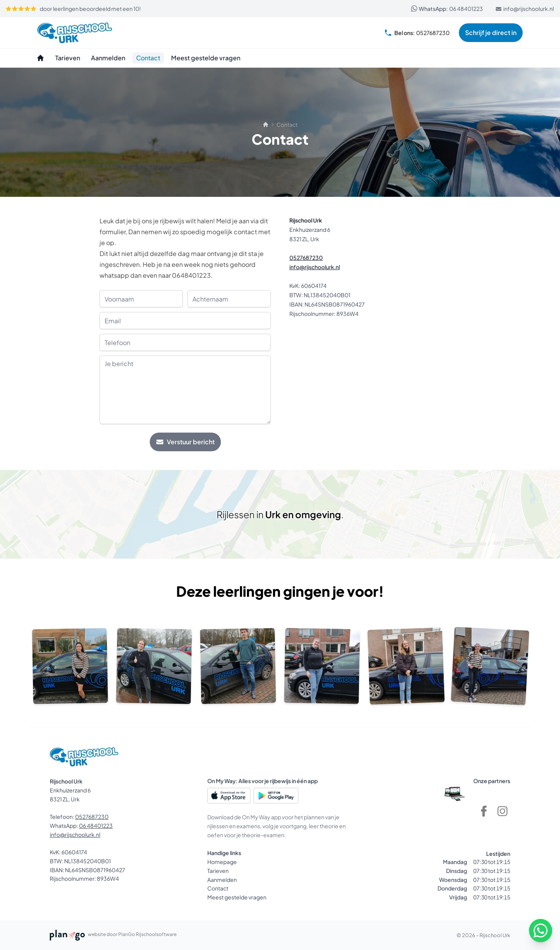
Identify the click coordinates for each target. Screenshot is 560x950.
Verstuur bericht (185, 442)
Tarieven (218, 871)
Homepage (222, 862)
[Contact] (148, 58)
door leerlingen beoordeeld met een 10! (73, 9)
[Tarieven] (68, 58)
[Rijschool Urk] (75, 33)
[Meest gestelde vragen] (206, 58)
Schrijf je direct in (491, 32)
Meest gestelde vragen (237, 897)
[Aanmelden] (108, 58)
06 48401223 (447, 9)
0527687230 (417, 33)
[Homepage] (40, 58)
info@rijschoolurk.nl (525, 9)
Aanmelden (222, 880)
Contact (218, 888)
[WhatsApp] (541, 931)
